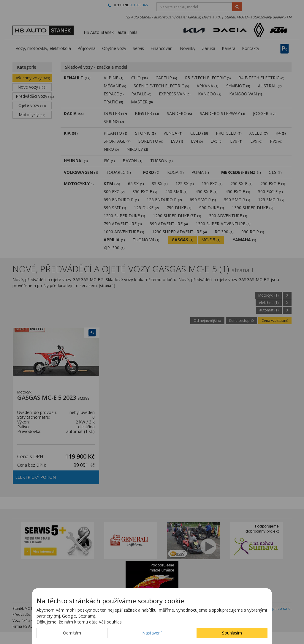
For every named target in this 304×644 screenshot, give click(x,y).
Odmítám (72, 633)
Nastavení (152, 633)
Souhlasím (232, 633)
